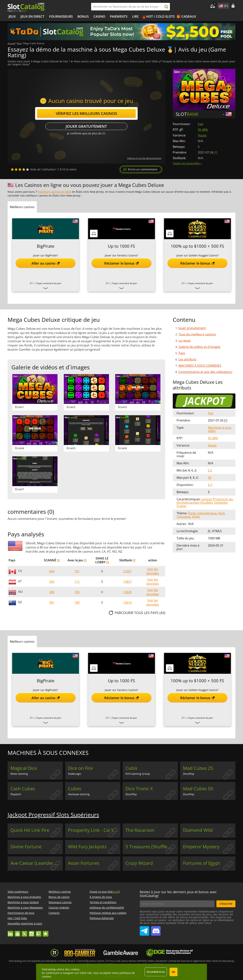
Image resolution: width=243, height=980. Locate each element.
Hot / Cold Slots (160, 16)
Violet (196, 517)
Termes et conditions (103, 902)
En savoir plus (156, 972)
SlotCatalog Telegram (144, 929)
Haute (202, 135)
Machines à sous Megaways (25, 908)
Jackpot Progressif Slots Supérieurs (53, 815)
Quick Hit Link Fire (30, 830)
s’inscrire (226, 904)
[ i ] (216, 152)
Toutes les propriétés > (187, 163)
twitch (39, 932)
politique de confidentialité (107, 908)
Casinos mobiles (59, 908)
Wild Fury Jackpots (87, 847)
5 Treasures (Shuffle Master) (152, 847)
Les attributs (187, 359)
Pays (182, 353)
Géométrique (207, 513)
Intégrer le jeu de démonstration (144, 158)
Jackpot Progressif (215, 499)
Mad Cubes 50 (198, 789)
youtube (17, 932)
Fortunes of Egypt (202, 863)
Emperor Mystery (201, 847)
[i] (58, 560)
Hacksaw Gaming (79, 794)
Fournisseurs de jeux (21, 913)
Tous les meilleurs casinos (197, 334)
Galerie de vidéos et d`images (199, 347)
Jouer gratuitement (86, 126)
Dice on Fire (80, 768)
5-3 (210, 485)
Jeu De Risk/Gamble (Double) (205, 501)
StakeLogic (75, 774)
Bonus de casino (59, 897)
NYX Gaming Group (138, 774)
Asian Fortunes (84, 863)
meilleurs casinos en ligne (55, 192)
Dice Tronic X (139, 789)
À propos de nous (101, 897)
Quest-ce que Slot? (105, 892)
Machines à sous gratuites (24, 897)
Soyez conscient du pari (49, 283)
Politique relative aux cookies (108, 913)
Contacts (54, 913)
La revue (185, 341)
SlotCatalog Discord (156, 929)
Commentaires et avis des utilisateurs (205, 372)
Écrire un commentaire (143, 169)
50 (210, 478)
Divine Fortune (26, 847)
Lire (135, 16)
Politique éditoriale (102, 918)
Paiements (119, 16)
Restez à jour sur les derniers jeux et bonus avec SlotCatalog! (178, 894)
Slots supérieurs (18, 892)
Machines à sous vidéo (220, 429)
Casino (99, 16)
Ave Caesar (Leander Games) (37, 863)
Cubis (131, 768)
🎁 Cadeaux (186, 16)
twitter (24, 932)
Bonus (83, 16)
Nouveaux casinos (60, 902)
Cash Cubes (23, 789)
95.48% (203, 130)
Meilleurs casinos (60, 892)
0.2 (210, 470)
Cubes (75, 789)
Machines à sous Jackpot (23, 902)
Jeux (12, 16)
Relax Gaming (19, 774)
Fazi (201, 124)
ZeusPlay (189, 774)
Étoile (192, 513)
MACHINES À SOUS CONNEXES (200, 366)
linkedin (10, 932)
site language (220, 5)
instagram (32, 932)
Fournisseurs (61, 16)
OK (174, 972)
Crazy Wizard (139, 863)
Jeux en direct (32, 16)
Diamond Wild (198, 830)
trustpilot (46, 932)
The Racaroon (140, 830)
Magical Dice (24, 768)
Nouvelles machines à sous (25, 923)
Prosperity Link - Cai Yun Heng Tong (94, 830)
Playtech (16, 794)
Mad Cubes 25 (198, 768)
